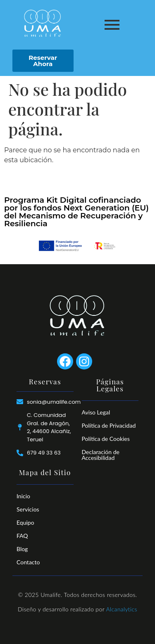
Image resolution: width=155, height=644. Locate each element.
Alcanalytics (121, 609)
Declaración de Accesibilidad (101, 455)
